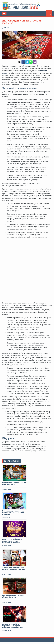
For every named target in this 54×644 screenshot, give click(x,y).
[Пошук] (49, 13)
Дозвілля (6, 28)
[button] (50, 33)
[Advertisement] (27, 273)
